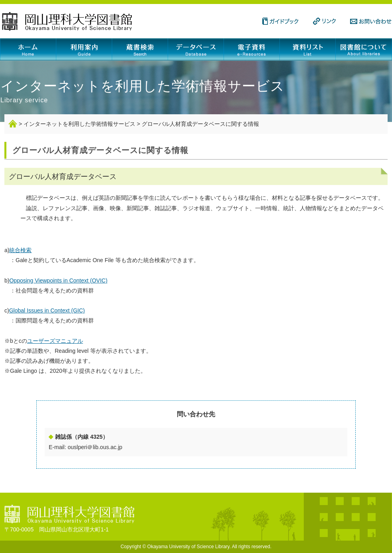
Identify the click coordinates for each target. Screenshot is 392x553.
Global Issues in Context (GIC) (47, 310)
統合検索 (20, 250)
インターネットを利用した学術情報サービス (79, 124)
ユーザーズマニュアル (55, 341)
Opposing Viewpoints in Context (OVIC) (58, 280)
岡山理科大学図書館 (67, 21)
